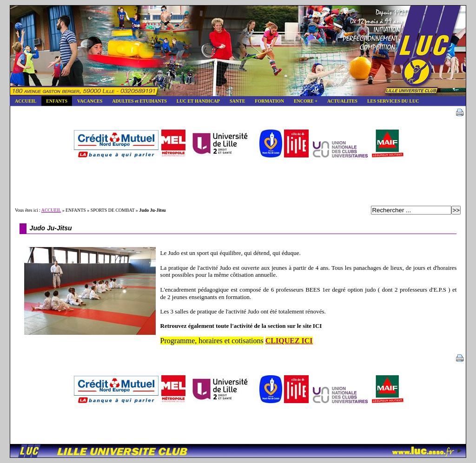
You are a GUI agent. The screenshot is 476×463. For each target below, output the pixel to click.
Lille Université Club (238, 51)
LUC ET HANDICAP (196, 100)
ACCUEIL (23, 100)
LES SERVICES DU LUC (391, 100)
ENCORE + (303, 100)
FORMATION (267, 100)
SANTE (235, 100)
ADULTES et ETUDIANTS (137, 100)
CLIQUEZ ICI (289, 341)
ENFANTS (54, 100)
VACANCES (87, 100)
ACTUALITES (340, 100)
